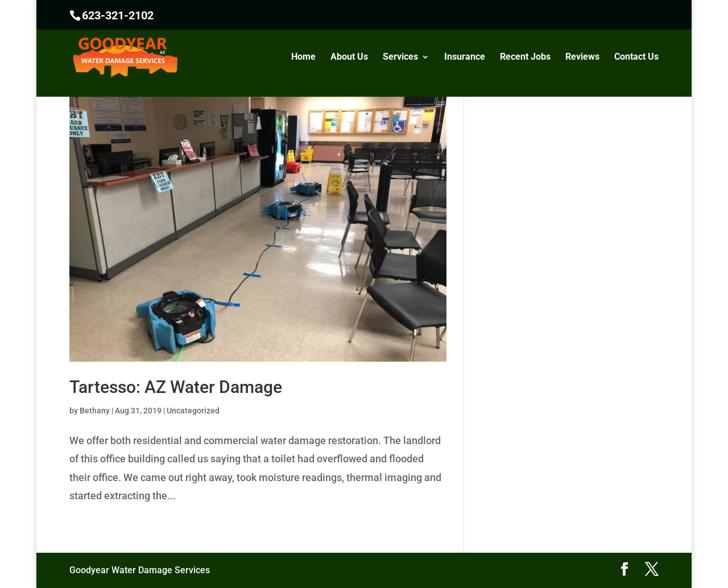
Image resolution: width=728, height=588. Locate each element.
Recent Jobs (525, 57)
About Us (349, 57)
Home (303, 57)
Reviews (582, 57)
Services (400, 57)
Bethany (95, 411)
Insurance (465, 57)
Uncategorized (193, 411)
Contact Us (636, 57)
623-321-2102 (118, 15)
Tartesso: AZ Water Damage (176, 387)
